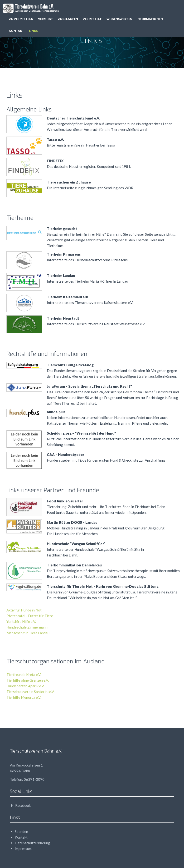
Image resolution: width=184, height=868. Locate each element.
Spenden (21, 831)
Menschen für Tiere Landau (28, 633)
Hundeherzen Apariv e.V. (25, 686)
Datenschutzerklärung (32, 843)
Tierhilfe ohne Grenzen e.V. (28, 680)
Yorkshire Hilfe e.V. (21, 621)
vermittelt (92, 19)
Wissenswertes (119, 19)
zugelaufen (68, 19)
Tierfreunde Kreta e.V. (24, 675)
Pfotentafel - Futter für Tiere (30, 616)
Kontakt (17, 31)
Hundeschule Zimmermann (27, 627)
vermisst (46, 19)
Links (33, 31)
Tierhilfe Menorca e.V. (24, 697)
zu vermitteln (21, 19)
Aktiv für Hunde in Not (24, 610)
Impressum (23, 849)
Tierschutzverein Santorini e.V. (30, 692)
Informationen (150, 19)
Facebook (20, 805)
